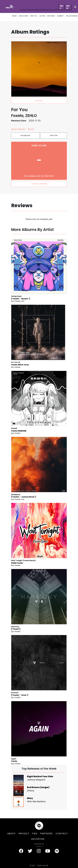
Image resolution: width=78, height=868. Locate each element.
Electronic (16, 301)
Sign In (62, 7)
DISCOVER (24, 16)
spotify (39, 101)
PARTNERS (46, 834)
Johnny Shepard (36, 780)
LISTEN (42, 16)
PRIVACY (24, 834)
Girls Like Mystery (36, 801)
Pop (23, 301)
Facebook (25, 135)
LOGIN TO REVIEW (39, 184)
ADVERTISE (38, 839)
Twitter (54, 135)
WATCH (34, 16)
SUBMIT (61, 16)
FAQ (35, 834)
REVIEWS (51, 16)
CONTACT (62, 834)
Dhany (31, 791)
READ (15, 16)
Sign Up (68, 7)
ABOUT (11, 834)
